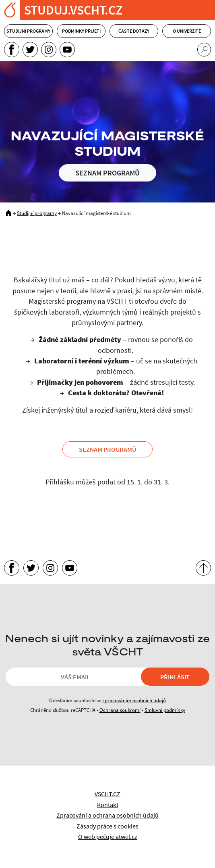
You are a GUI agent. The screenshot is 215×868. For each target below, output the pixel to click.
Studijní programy (28, 31)
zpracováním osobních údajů (134, 700)
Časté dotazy (134, 31)
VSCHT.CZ (107, 794)
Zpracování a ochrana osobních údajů (107, 815)
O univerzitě (187, 31)
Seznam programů (107, 173)
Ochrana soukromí (120, 710)
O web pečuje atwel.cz (108, 837)
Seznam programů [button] (107, 449)
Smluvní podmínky (165, 710)
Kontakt (108, 805)
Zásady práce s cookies (107, 826)
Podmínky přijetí (81, 31)
